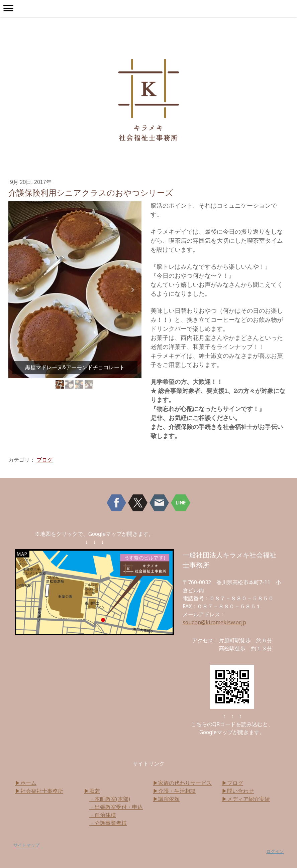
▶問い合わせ (238, 791)
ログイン (275, 851)
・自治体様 (103, 815)
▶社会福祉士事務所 (39, 791)
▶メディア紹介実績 (246, 799)
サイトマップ (26, 845)
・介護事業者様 (108, 823)
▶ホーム (26, 783)
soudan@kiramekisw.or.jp (214, 622)
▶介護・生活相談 (174, 791)
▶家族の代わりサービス (182, 783)
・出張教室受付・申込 (116, 807)
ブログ (44, 460)
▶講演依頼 (166, 799)
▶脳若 (92, 791)
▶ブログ (232, 783)
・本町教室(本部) (110, 799)
